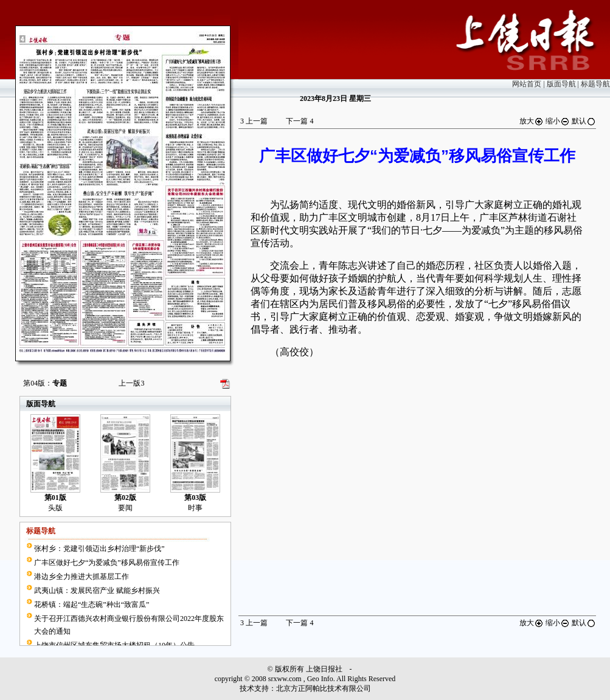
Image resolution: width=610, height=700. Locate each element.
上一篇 (254, 121)
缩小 (558, 121)
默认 (584, 121)
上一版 (131, 383)
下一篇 (300, 121)
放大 (532, 121)
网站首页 (527, 84)
